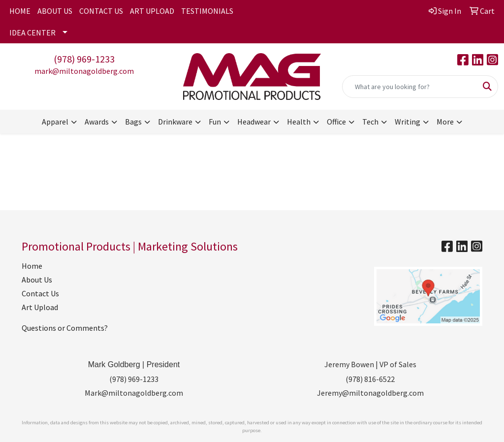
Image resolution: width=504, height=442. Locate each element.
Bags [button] (133, 122)
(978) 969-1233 (84, 59)
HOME (20, 11)
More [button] (445, 122)
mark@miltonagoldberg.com (84, 71)
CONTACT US (101, 11)
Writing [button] (408, 122)
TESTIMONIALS (207, 11)
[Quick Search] (410, 87)
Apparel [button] (55, 122)
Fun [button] (215, 122)
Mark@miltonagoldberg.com (134, 393)
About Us (37, 280)
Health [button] (299, 122)
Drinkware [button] (175, 122)
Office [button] (336, 122)
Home (32, 266)
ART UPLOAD (152, 11)
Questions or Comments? (65, 328)
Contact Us (40, 293)
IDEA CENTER (32, 32)
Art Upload (40, 307)
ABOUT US (55, 11)
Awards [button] (97, 122)
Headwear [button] (254, 122)
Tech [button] (370, 122)
